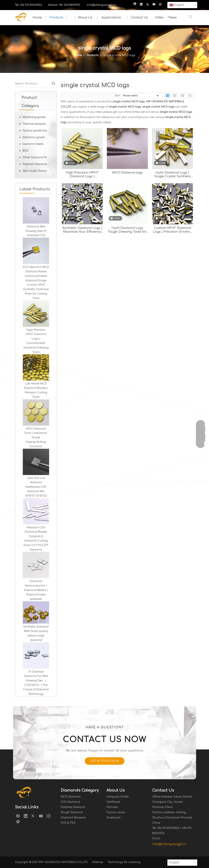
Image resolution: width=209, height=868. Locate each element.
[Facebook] (135, 5)
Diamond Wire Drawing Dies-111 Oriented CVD (36, 231)
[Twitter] (148, 5)
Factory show (116, 812)
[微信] (18, 822)
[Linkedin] (141, 5)
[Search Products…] (33, 84)
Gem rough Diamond (36, 171)
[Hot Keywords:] (191, 17)
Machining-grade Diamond (37, 117)
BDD (25, 151)
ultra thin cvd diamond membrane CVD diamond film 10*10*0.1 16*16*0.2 (36, 487)
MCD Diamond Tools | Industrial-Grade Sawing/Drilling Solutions (36, 438)
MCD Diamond (71, 797)
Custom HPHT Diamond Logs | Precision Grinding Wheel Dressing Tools (172, 230)
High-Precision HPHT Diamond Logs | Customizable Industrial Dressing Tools (82, 175)
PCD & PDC (68, 823)
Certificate (113, 802)
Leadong (134, 862)
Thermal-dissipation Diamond (37, 124)
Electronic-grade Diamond (37, 137)
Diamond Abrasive (73, 818)
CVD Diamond (70, 802)
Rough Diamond (72, 812)
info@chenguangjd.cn (101, 5)
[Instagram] (160, 5)
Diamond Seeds (33, 144)
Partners (112, 807)
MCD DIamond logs (127, 173)
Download (113, 818)
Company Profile (117, 797)
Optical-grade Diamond (37, 131)
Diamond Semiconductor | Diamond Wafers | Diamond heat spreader (36, 590)
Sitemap (98, 862)
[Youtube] (154, 5)
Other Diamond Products (37, 157)
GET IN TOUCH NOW (105, 761)
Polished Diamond (35, 164)
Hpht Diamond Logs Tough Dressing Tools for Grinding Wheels (127, 230)
